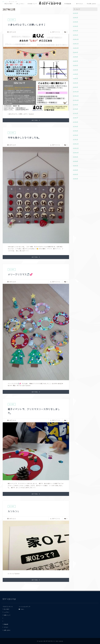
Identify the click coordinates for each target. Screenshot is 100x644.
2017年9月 (75, 105)
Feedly (21, 609)
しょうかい (21, 4)
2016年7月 (75, 166)
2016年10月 (76, 152)
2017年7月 (75, 113)
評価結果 (68, 4)
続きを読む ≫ (36, 120)
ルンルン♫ (14, 511)
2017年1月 (75, 139)
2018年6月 (75, 65)
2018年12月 (76, 39)
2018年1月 (75, 87)
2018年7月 (75, 61)
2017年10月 (76, 100)
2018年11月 (76, 43)
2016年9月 (75, 157)
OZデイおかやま (52, 3)
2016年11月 (76, 148)
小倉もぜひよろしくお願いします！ (28, 24)
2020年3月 (75, 17)
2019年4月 (75, 26)
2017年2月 (75, 135)
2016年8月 (75, 161)
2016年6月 (75, 170)
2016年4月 (75, 179)
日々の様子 (9, 4)
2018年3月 (75, 78)
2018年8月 (75, 57)
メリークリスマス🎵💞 (21, 274)
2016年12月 (76, 144)
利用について (33, 4)
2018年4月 (75, 74)
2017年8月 (75, 109)
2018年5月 (75, 70)
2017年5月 (75, 122)
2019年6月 (75, 22)
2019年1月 (75, 35)
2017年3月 (75, 131)
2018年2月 (75, 83)
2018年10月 (76, 48)
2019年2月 (75, 30)
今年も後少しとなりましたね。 (25, 137)
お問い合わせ (92, 4)
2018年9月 (75, 52)
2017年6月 (75, 118)
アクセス (80, 4)
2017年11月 (76, 96)
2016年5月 (75, 174)
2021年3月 (75, 13)
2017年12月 (76, 91)
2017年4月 (75, 126)
